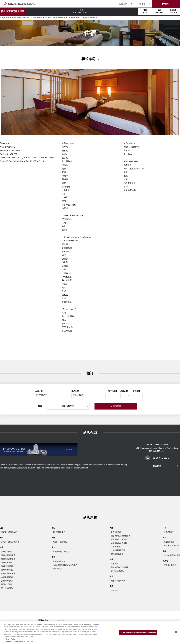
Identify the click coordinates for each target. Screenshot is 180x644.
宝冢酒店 (114, 564)
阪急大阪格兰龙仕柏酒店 (121, 536)
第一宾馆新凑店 (59, 532)
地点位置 (102, 11)
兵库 (111, 559)
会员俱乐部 (123, 4)
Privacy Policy (10, 639)
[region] (90, 632)
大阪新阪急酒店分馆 (119, 543)
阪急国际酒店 (116, 532)
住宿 (36, 12)
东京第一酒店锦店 (60, 542)
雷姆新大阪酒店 (117, 554)
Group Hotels (37, 18)
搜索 (40, 406)
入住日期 (39, 391)
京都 (53, 557)
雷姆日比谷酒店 (7, 562)
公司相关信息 (43, 620)
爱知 (53, 538)
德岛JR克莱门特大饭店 (12, 11)
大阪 (111, 528)
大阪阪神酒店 (116, 547)
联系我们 (157, 466)
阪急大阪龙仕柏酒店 (119, 539)
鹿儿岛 (165, 561)
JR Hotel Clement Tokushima (55, 18)
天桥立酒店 (57, 569)
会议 (80, 11)
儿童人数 (124, 391)
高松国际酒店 (169, 542)
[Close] (176, 632)
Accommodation (74, 18)
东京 (2, 547)
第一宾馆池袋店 (7, 588)
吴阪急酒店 (168, 532)
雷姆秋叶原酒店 (7, 566)
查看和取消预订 (68, 406)
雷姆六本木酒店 (7, 570)
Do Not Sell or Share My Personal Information (138, 633)
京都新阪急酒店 (59, 561)
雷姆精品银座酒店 (8, 555)
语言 (142, 4)
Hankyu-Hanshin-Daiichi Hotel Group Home (14, 18)
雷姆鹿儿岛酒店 (170, 565)
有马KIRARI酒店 (117, 571)
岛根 (111, 586)
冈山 (111, 576)
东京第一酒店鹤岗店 (9, 532)
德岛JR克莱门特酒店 (172, 555)
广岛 (164, 528)
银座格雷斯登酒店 (8, 573)
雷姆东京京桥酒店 (8, 559)
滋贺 (53, 547)
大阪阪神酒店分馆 (118, 550)
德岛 (164, 551)
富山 (53, 528)
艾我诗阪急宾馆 (7, 581)
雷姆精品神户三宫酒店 (120, 567)
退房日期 (75, 391)
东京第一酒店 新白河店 (10, 542)
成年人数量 (113, 391)
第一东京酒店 (6, 552)
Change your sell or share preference (19, 641)
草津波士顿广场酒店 (61, 552)
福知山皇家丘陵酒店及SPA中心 (65, 565)
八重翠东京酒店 (7, 577)
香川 (164, 538)
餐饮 (58, 11)
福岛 (2, 538)
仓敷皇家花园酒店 (118, 581)
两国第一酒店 (6, 584)
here (95, 624)
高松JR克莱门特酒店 (172, 545)
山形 (2, 528)
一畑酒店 (114, 590)
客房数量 (136, 391)
